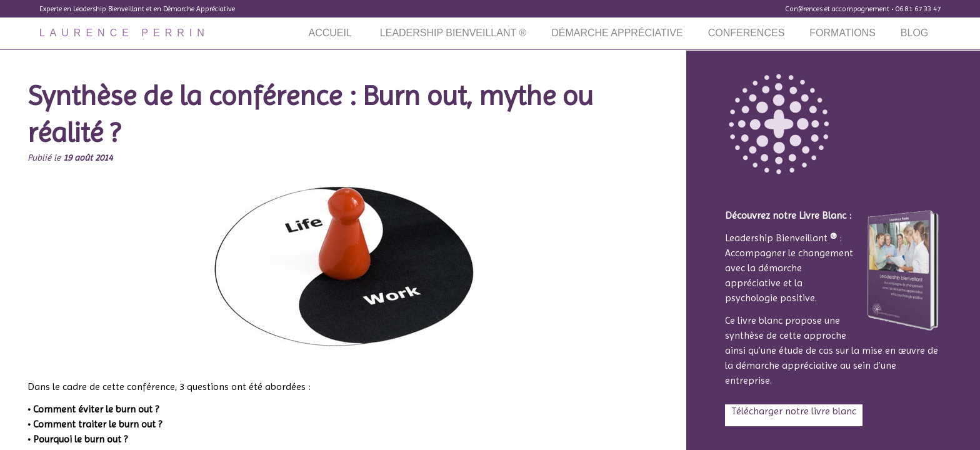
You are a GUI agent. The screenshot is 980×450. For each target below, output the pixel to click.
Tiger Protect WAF (522, 365)
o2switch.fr (442, 365)
